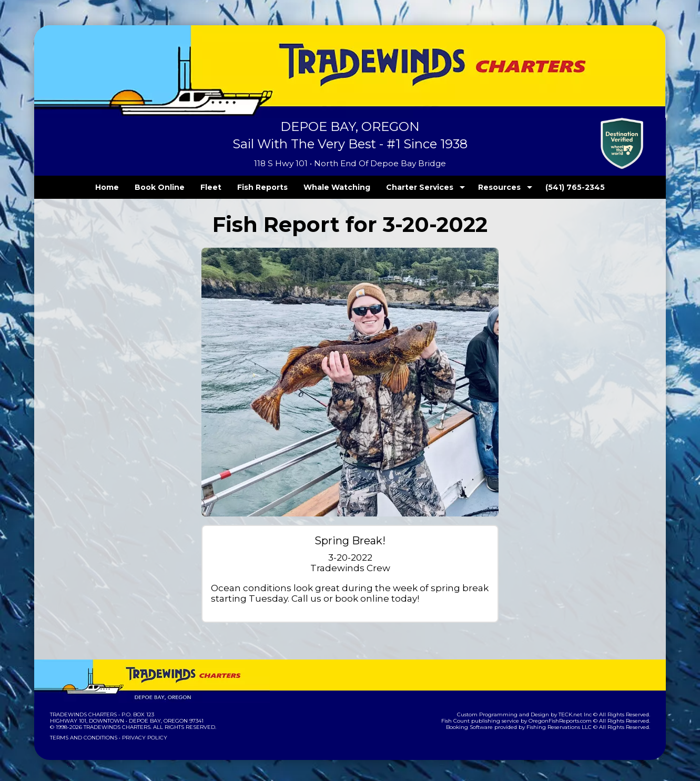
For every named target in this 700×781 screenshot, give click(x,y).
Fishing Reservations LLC (566, 727)
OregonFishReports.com (567, 721)
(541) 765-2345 (554, 187)
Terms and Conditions (83, 738)
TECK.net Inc (580, 714)
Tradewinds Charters (83, 714)
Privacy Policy (141, 738)
